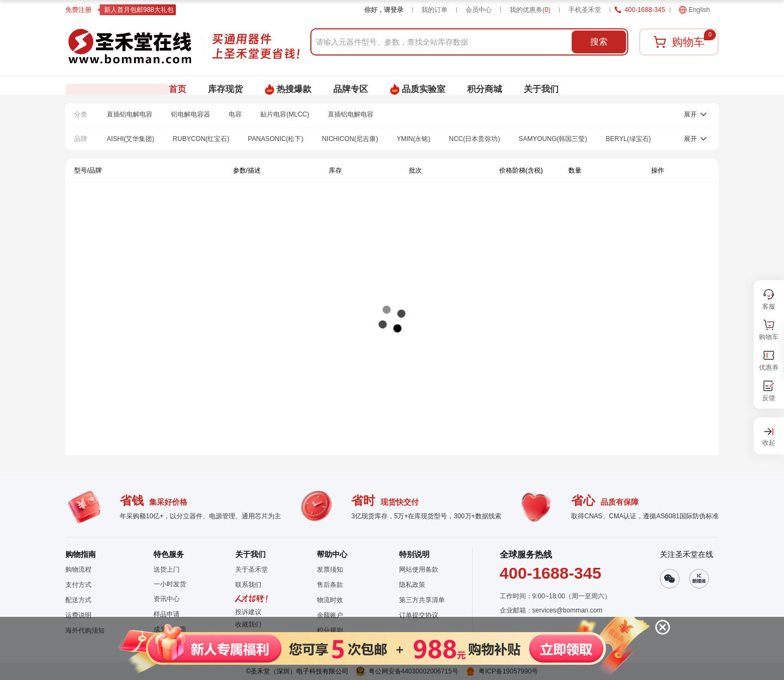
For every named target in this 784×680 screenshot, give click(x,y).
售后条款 (330, 585)
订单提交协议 (419, 615)
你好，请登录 (384, 10)
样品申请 (167, 614)
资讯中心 (167, 599)
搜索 (599, 42)
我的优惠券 (530, 10)
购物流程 (78, 569)
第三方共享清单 (422, 600)
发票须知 (330, 569)
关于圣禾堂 (252, 569)
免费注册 (78, 10)
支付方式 (78, 585)
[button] (382, 648)
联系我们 (248, 585)
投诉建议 (248, 612)
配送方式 (78, 600)
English (694, 10)
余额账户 (330, 615)
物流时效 (330, 600)
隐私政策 (412, 585)
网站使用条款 (419, 569)
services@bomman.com (568, 610)
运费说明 (78, 615)
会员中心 (479, 10)
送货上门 (167, 569)
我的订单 (434, 10)
